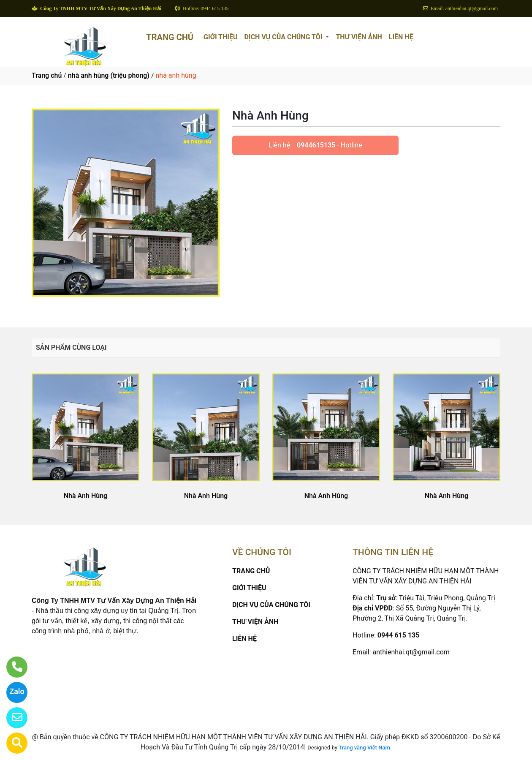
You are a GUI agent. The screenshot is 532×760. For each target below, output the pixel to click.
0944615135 (316, 145)
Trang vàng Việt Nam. (365, 748)
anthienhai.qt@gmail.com (411, 652)
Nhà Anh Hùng (85, 496)
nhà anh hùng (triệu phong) (109, 75)
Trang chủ (47, 75)
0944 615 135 (399, 635)
